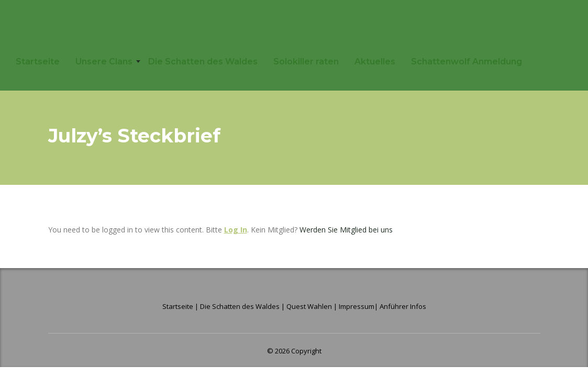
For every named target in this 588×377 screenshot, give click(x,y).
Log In (236, 230)
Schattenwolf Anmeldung (467, 62)
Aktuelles (375, 62)
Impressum (357, 306)
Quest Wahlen (309, 306)
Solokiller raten (306, 62)
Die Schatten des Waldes (203, 62)
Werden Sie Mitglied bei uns (346, 230)
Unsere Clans (104, 62)
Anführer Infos (403, 306)
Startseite (38, 62)
